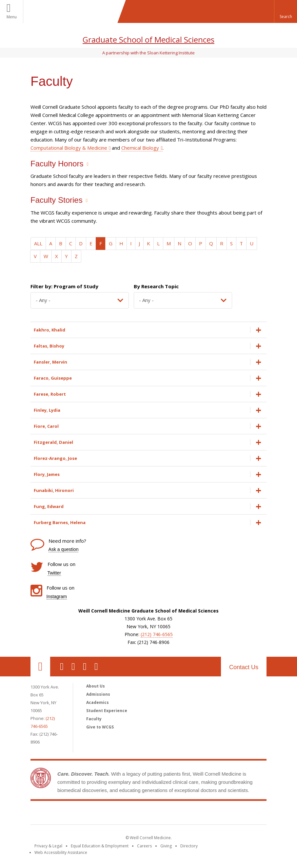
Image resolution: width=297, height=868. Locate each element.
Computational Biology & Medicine (69, 148)
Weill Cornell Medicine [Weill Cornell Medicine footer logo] (148, 814)
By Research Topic (156, 286)
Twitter (54, 573)
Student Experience (107, 711)
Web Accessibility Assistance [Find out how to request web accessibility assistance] (61, 852)
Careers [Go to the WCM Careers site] (144, 846)
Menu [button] (12, 17)
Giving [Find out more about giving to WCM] (166, 846)
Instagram (57, 596)
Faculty (94, 719)
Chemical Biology (140, 148)
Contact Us (244, 667)
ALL (38, 243)
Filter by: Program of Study (64, 286)
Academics (98, 702)
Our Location (40, 667)
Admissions (98, 694)
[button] (286, 11)
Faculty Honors (57, 164)
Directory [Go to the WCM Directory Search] (189, 846)
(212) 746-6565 (157, 634)
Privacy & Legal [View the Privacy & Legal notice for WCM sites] (48, 846)
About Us (96, 686)
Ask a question (64, 549)
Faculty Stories (57, 200)
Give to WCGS (100, 727)
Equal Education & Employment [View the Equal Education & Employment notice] (100, 846)
